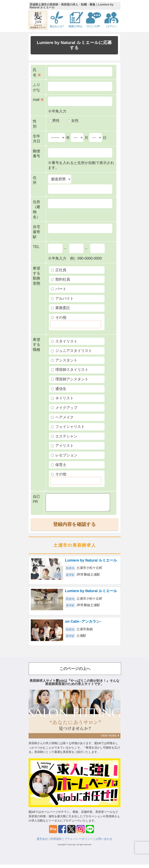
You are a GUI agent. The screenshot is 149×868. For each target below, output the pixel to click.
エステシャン (64, 436)
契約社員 (61, 279)
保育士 (59, 465)
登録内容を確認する (74, 528)
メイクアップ (64, 408)
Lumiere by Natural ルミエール (91, 564)
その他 (59, 317)
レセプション (64, 455)
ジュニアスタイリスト (72, 351)
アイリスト (62, 446)
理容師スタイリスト (70, 370)
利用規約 (56, 842)
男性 (54, 121)
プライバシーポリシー (79, 842)
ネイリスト (62, 398)
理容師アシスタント (70, 379)
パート (59, 289)
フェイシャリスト (68, 427)
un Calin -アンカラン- (83, 625)
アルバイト (62, 299)
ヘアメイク (62, 417)
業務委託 (61, 308)
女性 (73, 121)
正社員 (59, 270)
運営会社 (42, 842)
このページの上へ (75, 672)
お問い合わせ (104, 842)
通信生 (59, 389)
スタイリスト (64, 341)
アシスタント (64, 360)
